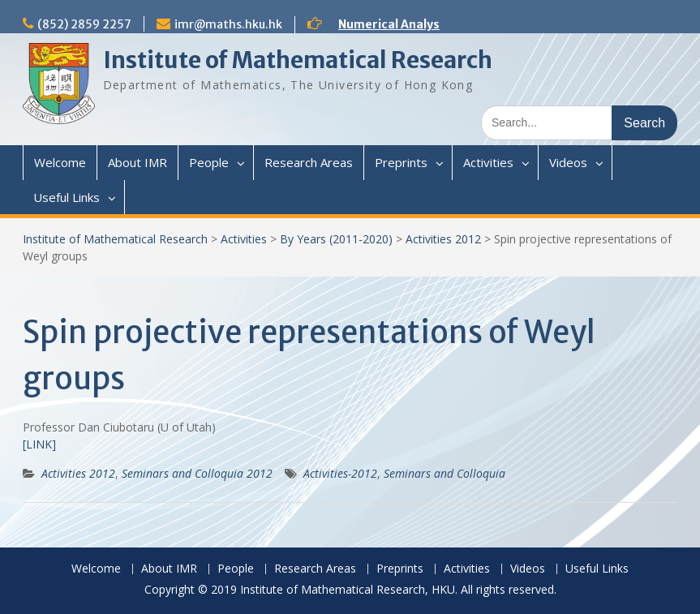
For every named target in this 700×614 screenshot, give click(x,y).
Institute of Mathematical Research (298, 60)
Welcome (60, 162)
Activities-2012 (340, 473)
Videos (568, 162)
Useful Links (67, 197)
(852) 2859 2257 (84, 24)
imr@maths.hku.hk (228, 24)
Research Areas (309, 162)
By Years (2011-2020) (336, 239)
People (209, 162)
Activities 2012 (443, 239)
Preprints (401, 162)
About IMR (137, 162)
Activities (488, 162)
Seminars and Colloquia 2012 (197, 473)
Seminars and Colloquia (444, 473)
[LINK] (39, 444)
